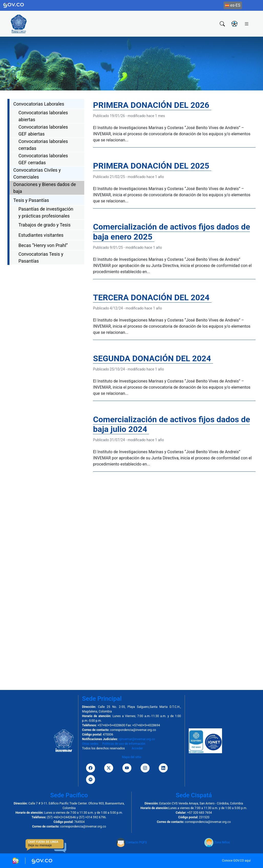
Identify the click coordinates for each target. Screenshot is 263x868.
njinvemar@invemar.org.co (137, 739)
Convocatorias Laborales (39, 104)
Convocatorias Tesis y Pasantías (41, 257)
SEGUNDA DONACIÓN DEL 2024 (153, 358)
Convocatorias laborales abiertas (43, 116)
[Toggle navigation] (247, 24)
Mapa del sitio (131, 757)
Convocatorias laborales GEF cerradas (43, 159)
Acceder (137, 748)
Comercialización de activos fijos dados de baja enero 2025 (171, 232)
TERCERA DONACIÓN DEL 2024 (152, 297)
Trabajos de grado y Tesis (45, 225)
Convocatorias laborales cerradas (43, 145)
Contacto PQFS (131, 842)
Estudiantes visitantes (41, 235)
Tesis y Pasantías (31, 200)
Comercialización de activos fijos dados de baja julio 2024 (171, 424)
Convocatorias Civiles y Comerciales (37, 173)
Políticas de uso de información (124, 744)
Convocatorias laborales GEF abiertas (43, 130)
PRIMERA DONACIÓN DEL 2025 (152, 166)
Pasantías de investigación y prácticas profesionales (46, 212)
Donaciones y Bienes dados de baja (45, 188)
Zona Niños (217, 842)
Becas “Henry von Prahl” (43, 245)
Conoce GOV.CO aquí (236, 861)
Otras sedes (90, 744)
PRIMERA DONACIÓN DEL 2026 (152, 105)
